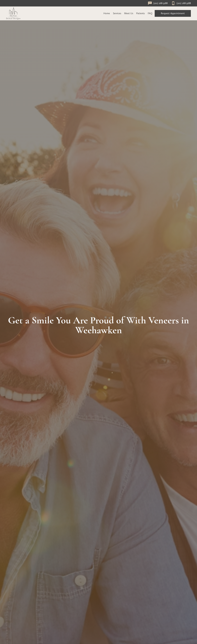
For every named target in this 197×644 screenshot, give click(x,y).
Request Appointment (173, 13)
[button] (117, 13)
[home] (13, 13)
